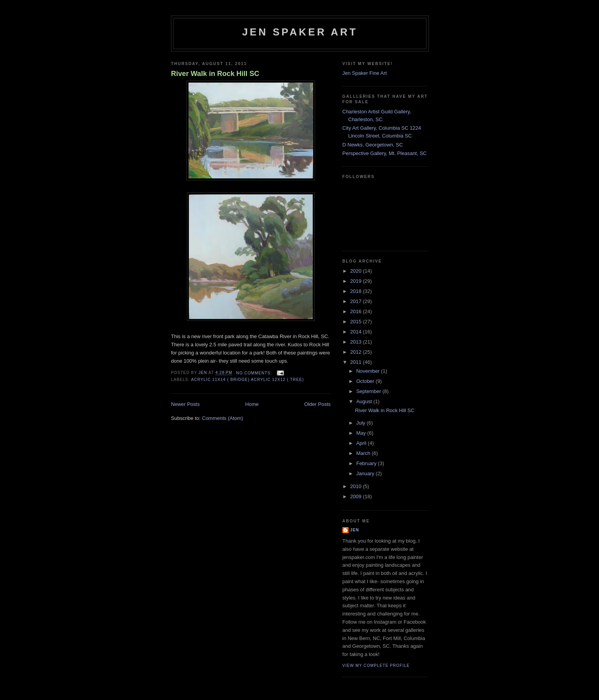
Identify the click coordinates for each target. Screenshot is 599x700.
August (365, 401)
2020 (357, 271)
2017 (357, 301)
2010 (357, 486)
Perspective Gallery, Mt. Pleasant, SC (385, 153)
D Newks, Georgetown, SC (373, 145)
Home (252, 404)
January (366, 473)
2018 (357, 291)
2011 (357, 362)
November (369, 371)
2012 (357, 352)
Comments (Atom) (223, 418)
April (362, 443)
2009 (357, 496)
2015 (357, 322)
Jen (355, 530)
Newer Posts (185, 404)
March (364, 453)
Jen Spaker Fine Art (365, 73)
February (367, 463)
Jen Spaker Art (300, 32)
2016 (357, 311)
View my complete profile (376, 666)
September (369, 391)
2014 (357, 332)
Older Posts (317, 404)
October (366, 381)
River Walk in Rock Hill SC (215, 74)
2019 (357, 281)
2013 (357, 342)
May (362, 433)
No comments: (255, 373)
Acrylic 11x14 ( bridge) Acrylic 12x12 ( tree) (247, 380)
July (362, 423)
